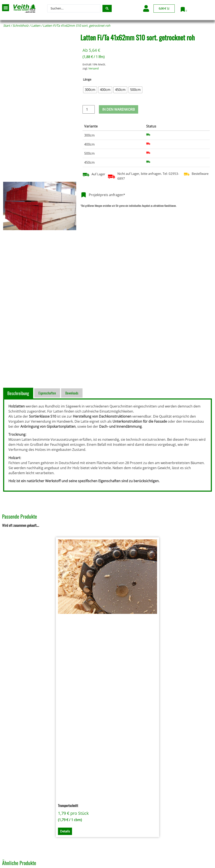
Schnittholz (21, 25)
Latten (36, 25)
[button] (6, 8)
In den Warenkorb (119, 109)
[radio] (90, 90)
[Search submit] (107, 8)
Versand (94, 68)
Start (7, 25)
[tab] (19, 393)
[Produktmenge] (89, 109)
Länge (87, 80)
